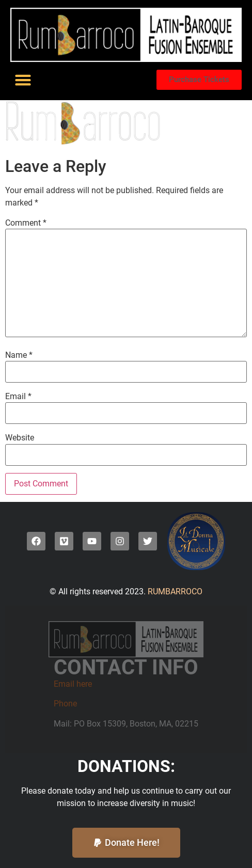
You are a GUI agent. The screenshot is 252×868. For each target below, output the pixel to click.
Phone (65, 704)
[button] (23, 80)
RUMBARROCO (174, 591)
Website (20, 438)
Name (19, 355)
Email (18, 397)
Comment (26, 223)
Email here (73, 684)
